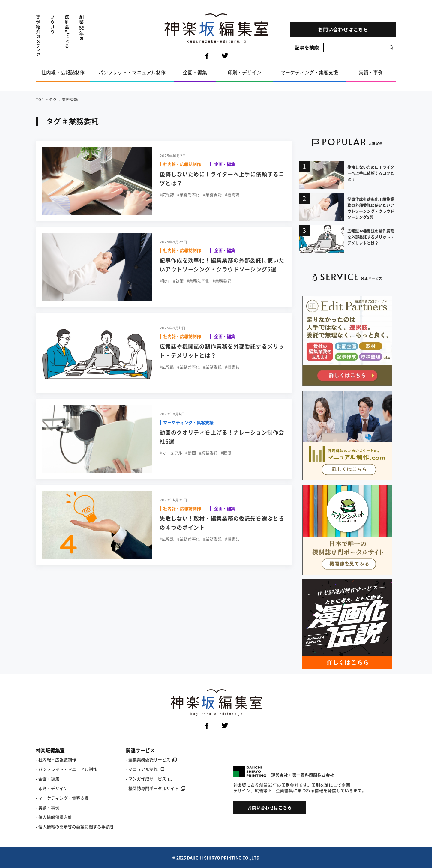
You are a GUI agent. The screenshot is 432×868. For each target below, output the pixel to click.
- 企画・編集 (48, 779)
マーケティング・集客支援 (309, 72)
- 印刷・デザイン (52, 788)
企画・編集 (195, 72)
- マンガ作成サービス (149, 779)
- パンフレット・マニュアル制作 (67, 769)
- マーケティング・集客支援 (62, 798)
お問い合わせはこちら (343, 29)
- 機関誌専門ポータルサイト (156, 788)
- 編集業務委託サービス (151, 759)
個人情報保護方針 (55, 817)
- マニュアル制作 (145, 769)
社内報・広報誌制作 (63, 72)
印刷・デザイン (244, 72)
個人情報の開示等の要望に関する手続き (76, 827)
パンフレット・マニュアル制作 (132, 72)
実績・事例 (371, 72)
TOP (40, 100)
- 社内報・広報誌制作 (56, 759)
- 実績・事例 (48, 807)
